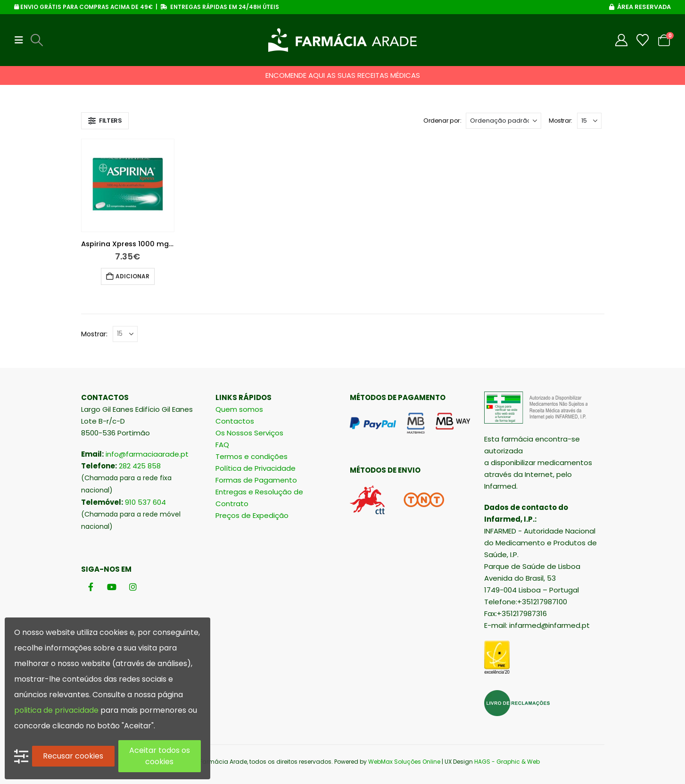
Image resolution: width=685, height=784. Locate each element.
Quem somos (239, 409)
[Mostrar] (589, 121)
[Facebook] (91, 587)
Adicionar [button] (132, 276)
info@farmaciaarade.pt (147, 454)
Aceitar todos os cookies (160, 756)
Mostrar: (561, 121)
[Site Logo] (342, 40)
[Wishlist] (643, 40)
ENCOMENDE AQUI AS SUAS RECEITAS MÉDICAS (343, 75)
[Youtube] (112, 587)
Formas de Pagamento (256, 480)
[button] (22, 40)
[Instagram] (133, 587)
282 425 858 (140, 466)
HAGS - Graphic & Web (507, 762)
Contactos (235, 421)
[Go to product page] (128, 185)
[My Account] (622, 40)
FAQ (222, 445)
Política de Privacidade (256, 468)
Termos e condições (252, 456)
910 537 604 (145, 502)
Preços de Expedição (252, 515)
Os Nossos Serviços (249, 433)
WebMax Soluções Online (404, 762)
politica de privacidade (56, 710)
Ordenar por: (442, 121)
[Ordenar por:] (503, 121)
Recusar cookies (73, 756)
